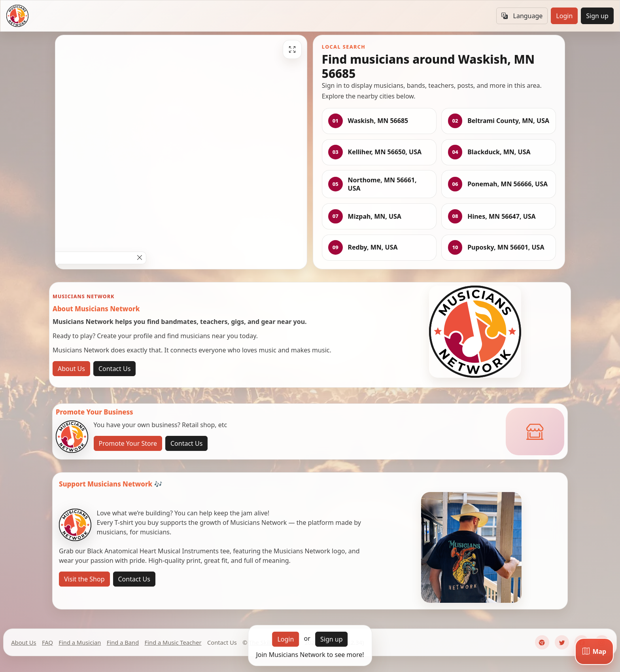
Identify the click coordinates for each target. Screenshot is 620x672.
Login (564, 16)
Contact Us (114, 369)
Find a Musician (80, 642)
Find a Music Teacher (173, 642)
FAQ (47, 642)
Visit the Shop (84, 579)
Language (522, 16)
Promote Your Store (128, 443)
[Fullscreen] (292, 49)
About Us (71, 369)
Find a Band (123, 642)
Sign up (597, 16)
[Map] (594, 651)
